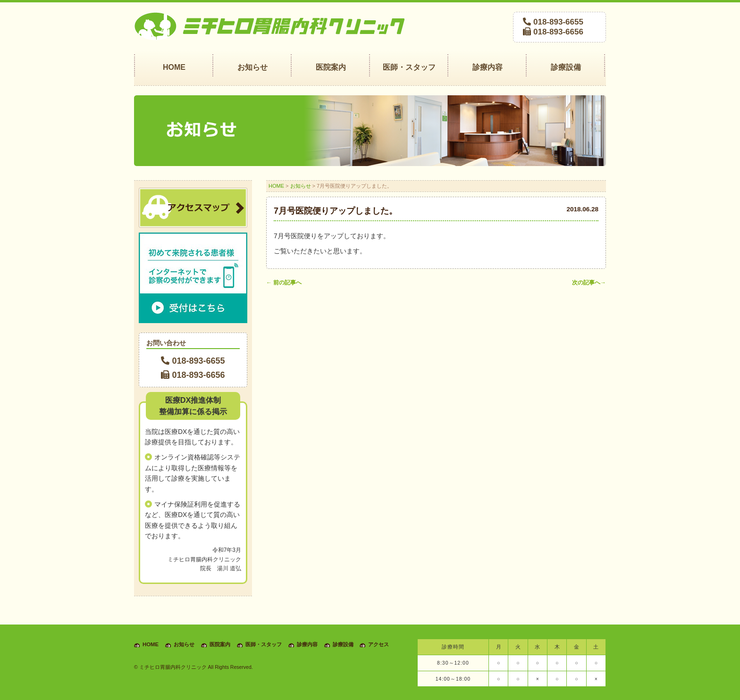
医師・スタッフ (264, 644)
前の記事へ (284, 283)
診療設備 (343, 644)
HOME (276, 186)
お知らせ (301, 186)
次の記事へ (589, 283)
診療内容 (307, 644)
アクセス (378, 644)
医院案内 (220, 644)
